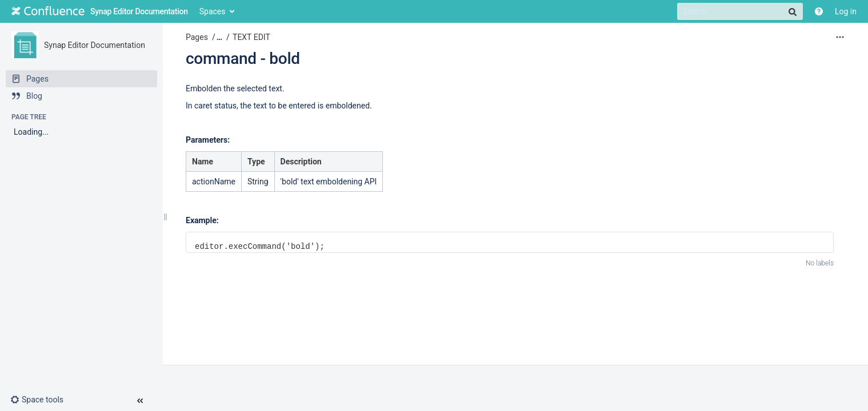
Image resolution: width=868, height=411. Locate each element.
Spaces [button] (213, 11)
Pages (197, 37)
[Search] (740, 11)
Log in (846, 11)
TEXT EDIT (251, 37)
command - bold (243, 59)
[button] (41, 400)
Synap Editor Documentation (95, 45)
